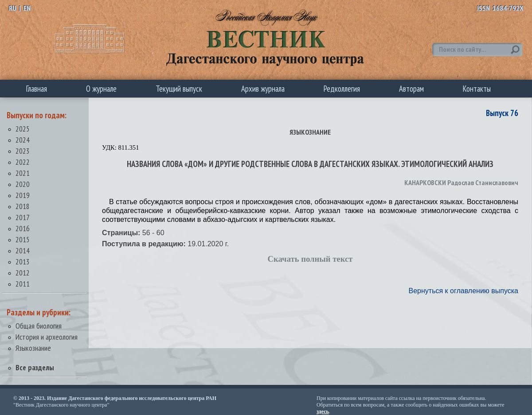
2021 (23, 173)
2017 (23, 217)
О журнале (101, 89)
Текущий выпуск (179, 89)
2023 (23, 151)
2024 (23, 140)
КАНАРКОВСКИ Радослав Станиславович (461, 182)
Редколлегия (342, 89)
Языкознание (33, 348)
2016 (23, 228)
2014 (23, 250)
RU (13, 8)
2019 (23, 195)
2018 (23, 206)
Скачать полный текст (310, 259)
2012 (23, 273)
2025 (23, 129)
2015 (23, 239)
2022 (23, 162)
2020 (23, 184)
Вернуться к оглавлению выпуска (464, 291)
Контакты (477, 89)
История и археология (47, 337)
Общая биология (39, 326)
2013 (23, 262)
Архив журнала (263, 89)
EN (27, 8)
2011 (23, 284)
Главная (37, 89)
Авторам (411, 89)
